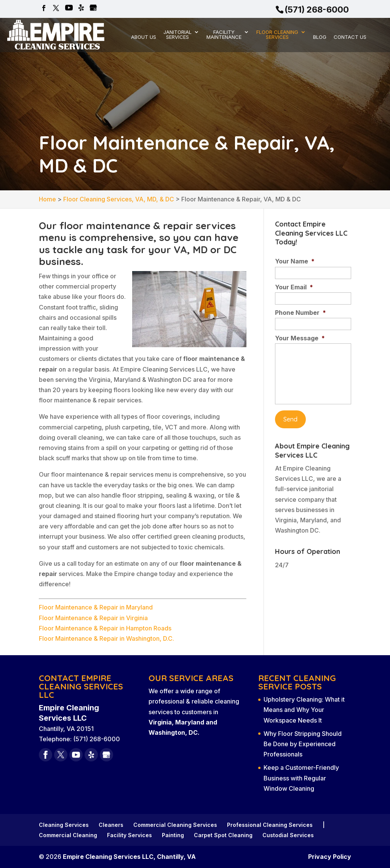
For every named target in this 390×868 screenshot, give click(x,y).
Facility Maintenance (224, 35)
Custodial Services (288, 835)
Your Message (300, 338)
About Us (144, 37)
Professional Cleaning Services (270, 825)
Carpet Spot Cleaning (223, 835)
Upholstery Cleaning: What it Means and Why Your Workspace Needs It (304, 710)
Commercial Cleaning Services (175, 825)
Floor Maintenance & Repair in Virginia (93, 618)
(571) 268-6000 (317, 10)
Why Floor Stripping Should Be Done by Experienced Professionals (303, 744)
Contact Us (350, 37)
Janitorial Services (177, 35)
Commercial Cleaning (68, 835)
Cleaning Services (64, 825)
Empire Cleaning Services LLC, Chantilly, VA (129, 857)
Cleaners (111, 825)
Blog (320, 37)
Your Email (294, 287)
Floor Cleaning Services (277, 35)
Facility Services (129, 835)
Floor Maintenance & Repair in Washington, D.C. (106, 638)
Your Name (295, 261)
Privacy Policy (330, 857)
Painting (173, 835)
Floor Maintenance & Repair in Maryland (96, 607)
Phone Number (300, 313)
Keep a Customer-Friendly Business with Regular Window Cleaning (301, 778)
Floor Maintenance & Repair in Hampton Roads (105, 628)
